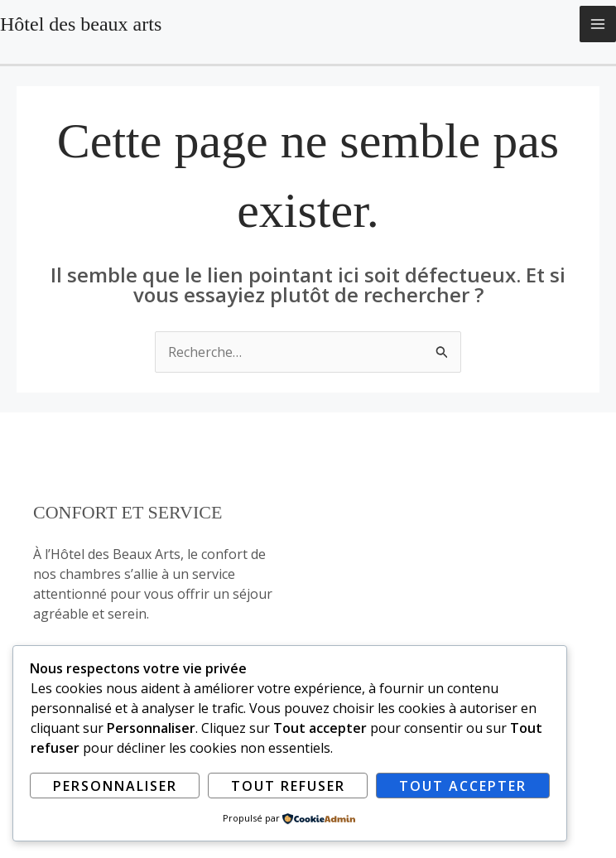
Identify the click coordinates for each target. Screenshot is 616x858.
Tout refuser (288, 786)
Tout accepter (463, 786)
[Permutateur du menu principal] (598, 24)
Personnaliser (115, 786)
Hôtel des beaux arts (81, 24)
